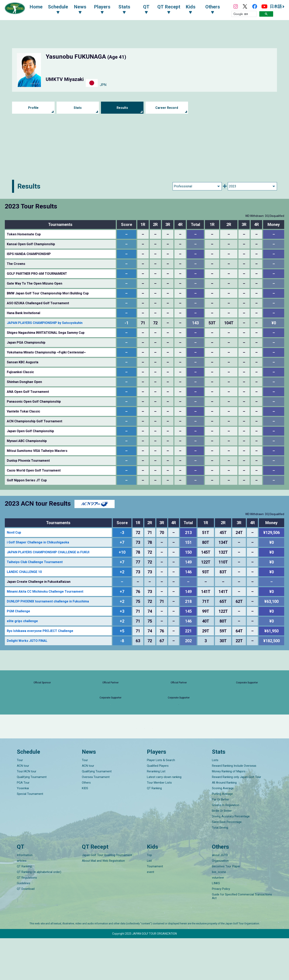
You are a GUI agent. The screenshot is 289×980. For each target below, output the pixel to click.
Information (25, 897)
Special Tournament (30, 836)
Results (122, 108)
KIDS (85, 830)
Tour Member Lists (159, 824)
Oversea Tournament (96, 819)
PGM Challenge (18, 611)
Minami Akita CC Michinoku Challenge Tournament (45, 592)
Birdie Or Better (222, 852)
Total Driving (220, 869)
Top (149, 897)
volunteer (218, 919)
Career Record (167, 108)
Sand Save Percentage (227, 864)
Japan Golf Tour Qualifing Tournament (107, 897)
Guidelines (24, 925)
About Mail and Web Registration (103, 902)
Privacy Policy (221, 931)
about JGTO (220, 897)
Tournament (155, 908)
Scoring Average (223, 830)
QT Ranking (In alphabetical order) (39, 914)
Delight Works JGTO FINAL (27, 641)
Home (40, 8)
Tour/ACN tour (27, 813)
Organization (220, 902)
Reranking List (156, 813)
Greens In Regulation (226, 847)
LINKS (216, 925)
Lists (215, 802)
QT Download (26, 931)
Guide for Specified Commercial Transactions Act (242, 938)
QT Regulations (27, 919)
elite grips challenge (22, 621)
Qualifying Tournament (32, 819)
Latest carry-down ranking (164, 819)
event (151, 914)
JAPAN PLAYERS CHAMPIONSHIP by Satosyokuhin (45, 323)
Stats (78, 108)
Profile (33, 108)
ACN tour (23, 807)
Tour (20, 802)
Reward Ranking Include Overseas (234, 807)
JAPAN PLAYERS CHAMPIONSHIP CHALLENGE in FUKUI (48, 552)
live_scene (219, 914)
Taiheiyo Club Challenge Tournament (35, 562)
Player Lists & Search (161, 802)
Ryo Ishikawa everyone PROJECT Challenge (40, 631)
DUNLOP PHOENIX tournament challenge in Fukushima (48, 601)
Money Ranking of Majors (229, 813)
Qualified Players (158, 807)
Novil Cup (14, 532)
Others (86, 824)
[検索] (244, 15)
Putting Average (222, 836)
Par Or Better (220, 841)
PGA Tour (23, 824)
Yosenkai (23, 830)
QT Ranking (154, 830)
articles (22, 902)
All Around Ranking (224, 824)
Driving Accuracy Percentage (231, 858)
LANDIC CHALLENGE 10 (24, 572)
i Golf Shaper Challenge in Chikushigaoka (38, 542)
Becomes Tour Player (226, 908)
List (149, 902)
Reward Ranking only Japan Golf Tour (237, 819)
